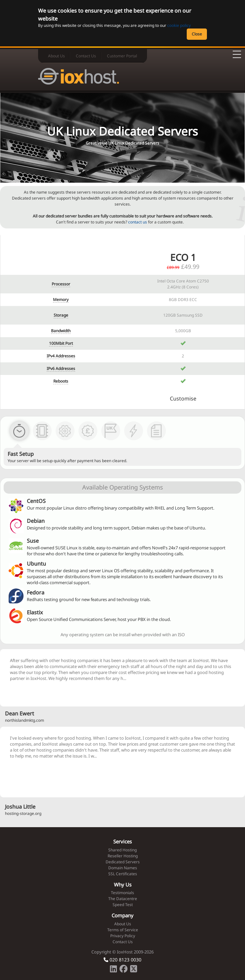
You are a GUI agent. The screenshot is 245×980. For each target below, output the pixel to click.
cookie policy (179, 25)
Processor (61, 284)
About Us (56, 56)
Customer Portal (122, 56)
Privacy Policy (123, 936)
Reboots (61, 381)
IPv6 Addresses (61, 368)
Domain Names (123, 868)
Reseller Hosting (123, 856)
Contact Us (86, 56)
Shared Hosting (122, 850)
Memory (61, 300)
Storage (61, 315)
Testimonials (122, 893)
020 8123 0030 (122, 960)
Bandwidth (61, 331)
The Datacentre (123, 899)
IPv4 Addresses (61, 356)
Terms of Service (123, 930)
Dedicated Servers (123, 862)
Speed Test (123, 905)
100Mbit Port (61, 343)
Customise (183, 398)
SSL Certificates (123, 874)
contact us (138, 222)
